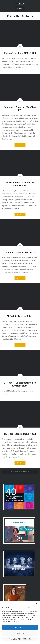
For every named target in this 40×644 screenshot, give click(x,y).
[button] (37, 604)
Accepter (20, 627)
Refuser (20, 633)
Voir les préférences (20, 639)
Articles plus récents (20, 472)
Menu (21, 9)
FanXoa (20, 4)
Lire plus (20, 145)
